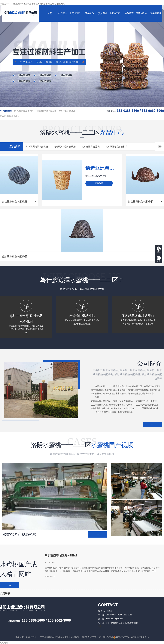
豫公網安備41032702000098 (117, 637)
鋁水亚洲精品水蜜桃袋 (10, 116)
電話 (159, 250)
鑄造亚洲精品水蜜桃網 (46, 111)
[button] (80, 104)
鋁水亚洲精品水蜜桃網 (24, 111)
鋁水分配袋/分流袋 (67, 111)
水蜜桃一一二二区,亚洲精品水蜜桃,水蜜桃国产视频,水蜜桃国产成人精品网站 (32, 4)
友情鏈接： (6, 593)
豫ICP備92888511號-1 (92, 637)
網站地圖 (4, 643)
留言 (159, 259)
